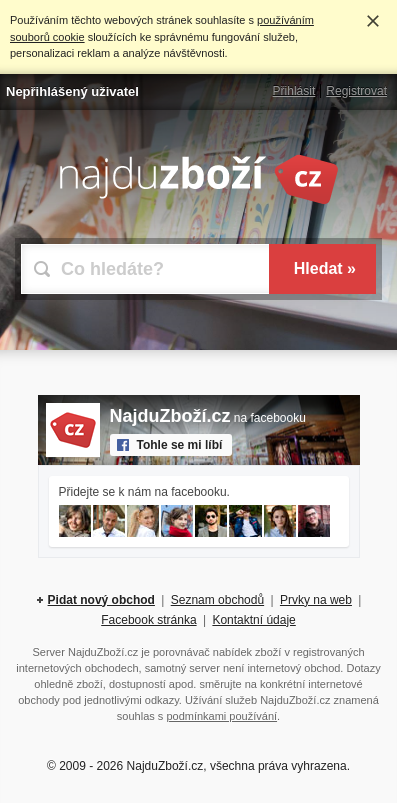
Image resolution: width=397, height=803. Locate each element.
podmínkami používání (221, 716)
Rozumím (373, 21)
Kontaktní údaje (253, 620)
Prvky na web (316, 600)
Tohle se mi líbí (180, 445)
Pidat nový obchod (101, 600)
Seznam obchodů (217, 600)
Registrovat (356, 91)
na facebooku (208, 418)
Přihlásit (294, 91)
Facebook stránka (148, 620)
